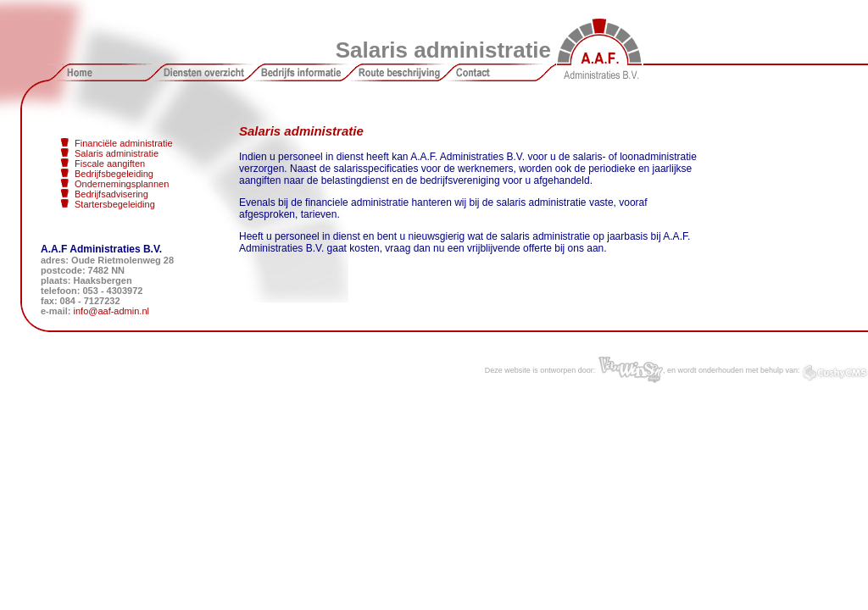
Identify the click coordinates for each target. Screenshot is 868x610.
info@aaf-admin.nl (111, 311)
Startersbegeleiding (115, 204)
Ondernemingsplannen (122, 184)
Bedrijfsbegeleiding (114, 174)
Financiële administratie (124, 143)
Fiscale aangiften (110, 164)
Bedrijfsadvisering (111, 194)
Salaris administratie (117, 153)
